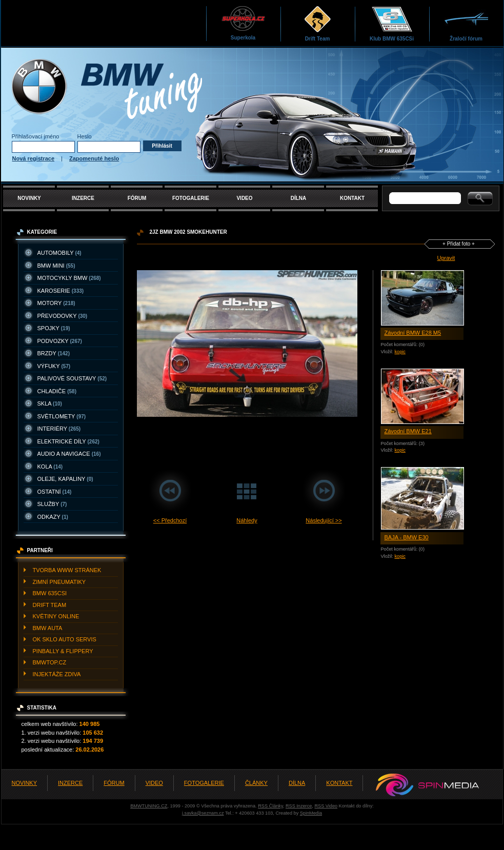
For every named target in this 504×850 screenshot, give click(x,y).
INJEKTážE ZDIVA (57, 674)
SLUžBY (52, 504)
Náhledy (247, 520)
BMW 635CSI (50, 593)
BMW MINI (56, 266)
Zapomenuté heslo (94, 158)
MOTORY (56, 303)
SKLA (50, 403)
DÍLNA (299, 198)
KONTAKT (352, 198)
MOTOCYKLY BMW (69, 278)
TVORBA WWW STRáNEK (67, 570)
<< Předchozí (170, 520)
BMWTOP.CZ (50, 662)
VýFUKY (54, 366)
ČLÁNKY (256, 783)
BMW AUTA (48, 628)
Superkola (243, 23)
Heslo (85, 136)
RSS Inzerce (299, 806)
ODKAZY (53, 517)
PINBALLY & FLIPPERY (63, 651)
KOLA (50, 467)
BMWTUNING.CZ (149, 806)
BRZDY (54, 353)
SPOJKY (54, 328)
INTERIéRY (59, 429)
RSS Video (326, 806)
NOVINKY (29, 198)
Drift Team (318, 23)
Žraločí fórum (466, 23)
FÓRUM (137, 198)
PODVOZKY (60, 341)
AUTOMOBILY (59, 253)
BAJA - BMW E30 (407, 537)
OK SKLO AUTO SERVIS (65, 639)
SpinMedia (311, 813)
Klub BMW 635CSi (392, 23)
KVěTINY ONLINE (56, 616)
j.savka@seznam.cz (203, 813)
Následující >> (324, 520)
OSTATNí (55, 492)
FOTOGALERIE (191, 198)
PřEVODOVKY (63, 316)
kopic (400, 352)
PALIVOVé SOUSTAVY (72, 378)
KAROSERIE (61, 291)
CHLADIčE (57, 391)
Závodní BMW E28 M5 (413, 333)
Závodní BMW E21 (408, 431)
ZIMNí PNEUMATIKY (59, 582)
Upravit (446, 258)
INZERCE (83, 198)
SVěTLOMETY (62, 416)
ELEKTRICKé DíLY (68, 441)
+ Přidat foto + (459, 244)
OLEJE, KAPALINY (65, 479)
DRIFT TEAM (50, 605)
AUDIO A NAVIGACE (69, 454)
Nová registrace (34, 158)
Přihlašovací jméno (36, 136)
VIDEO (244, 198)
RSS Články (270, 806)
